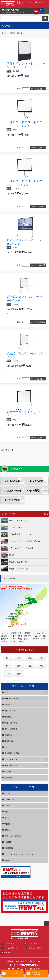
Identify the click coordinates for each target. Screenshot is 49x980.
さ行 (30, 658)
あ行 (8, 658)
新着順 (13, 33)
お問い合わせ (36, 11)
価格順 (20, 33)
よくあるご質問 (12, 500)
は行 (19, 666)
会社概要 (8, 953)
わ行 (19, 674)
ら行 (8, 674)
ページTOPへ (46, 924)
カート (41, 13)
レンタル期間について (37, 491)
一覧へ (45, 514)
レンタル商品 (9, 944)
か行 (19, 658)
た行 (41, 658)
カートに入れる (37, 89)
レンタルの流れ (12, 481)
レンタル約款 (37, 481)
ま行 (30, 666)
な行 (8, 666)
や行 (41, 666)
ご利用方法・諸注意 (12, 491)
